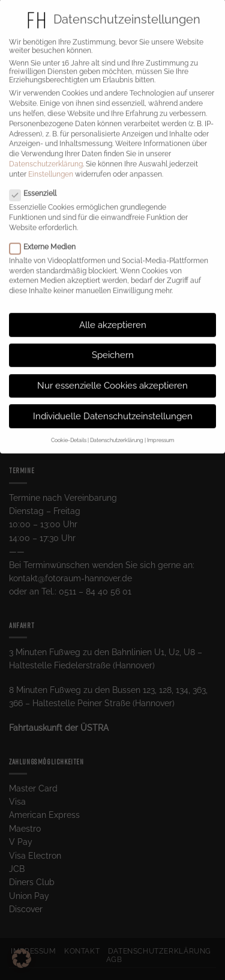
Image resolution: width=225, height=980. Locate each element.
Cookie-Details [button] (69, 431)
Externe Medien (47, 237)
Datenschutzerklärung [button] (117, 431)
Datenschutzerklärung (46, 154)
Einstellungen (51, 164)
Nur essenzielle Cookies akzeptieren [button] (112, 375)
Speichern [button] (113, 345)
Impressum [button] (160, 431)
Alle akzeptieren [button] (113, 315)
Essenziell (38, 184)
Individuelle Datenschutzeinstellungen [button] (113, 406)
